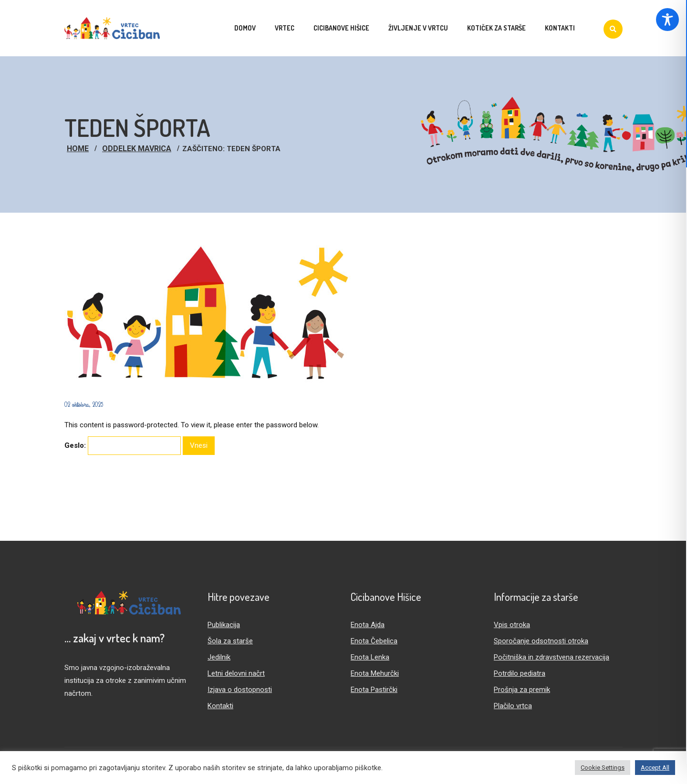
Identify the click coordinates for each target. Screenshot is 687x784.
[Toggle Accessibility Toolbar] (667, 20)
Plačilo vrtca (513, 706)
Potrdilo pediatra (520, 673)
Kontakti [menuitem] (560, 28)
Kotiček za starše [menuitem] (496, 28)
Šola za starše (230, 641)
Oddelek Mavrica (137, 149)
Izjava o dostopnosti (240, 690)
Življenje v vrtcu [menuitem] (418, 28)
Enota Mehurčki (375, 673)
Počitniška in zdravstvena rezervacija (552, 657)
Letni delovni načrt (236, 673)
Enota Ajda (368, 625)
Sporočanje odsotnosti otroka (541, 641)
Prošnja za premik (522, 690)
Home (78, 149)
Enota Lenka (370, 657)
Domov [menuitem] (245, 28)
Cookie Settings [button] (603, 768)
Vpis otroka (512, 625)
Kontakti (220, 706)
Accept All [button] (655, 768)
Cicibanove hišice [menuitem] (341, 28)
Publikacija (224, 625)
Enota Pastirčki (374, 690)
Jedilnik (219, 657)
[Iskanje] (613, 29)
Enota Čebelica (374, 641)
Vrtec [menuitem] (285, 28)
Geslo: (123, 446)
